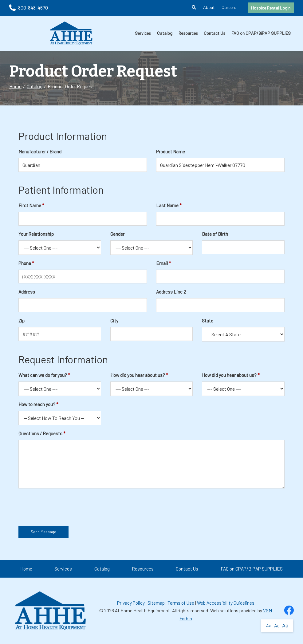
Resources (188, 33)
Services (143, 33)
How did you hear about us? (138, 375)
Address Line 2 (171, 292)
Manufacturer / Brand (40, 152)
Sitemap (156, 603)
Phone (25, 263)
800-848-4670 (29, 8)
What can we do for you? (43, 375)
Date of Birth (215, 234)
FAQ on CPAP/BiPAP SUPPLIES (261, 33)
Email (162, 263)
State (208, 321)
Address (27, 292)
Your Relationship (36, 234)
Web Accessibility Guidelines (226, 603)
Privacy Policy (131, 603)
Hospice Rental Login (271, 8)
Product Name (171, 152)
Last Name (167, 205)
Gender (117, 234)
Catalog (165, 33)
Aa (269, 625)
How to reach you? (37, 404)
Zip (22, 321)
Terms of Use (181, 603)
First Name (30, 205)
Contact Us (214, 33)
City (114, 321)
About (209, 7)
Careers (229, 7)
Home (15, 86)
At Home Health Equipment (142, 610)
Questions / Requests (40, 433)
